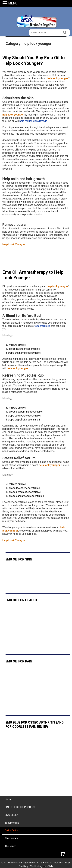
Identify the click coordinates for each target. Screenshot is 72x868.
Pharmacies (11, 838)
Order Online (12, 831)
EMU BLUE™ (11, 815)
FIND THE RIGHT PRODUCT (20, 807)
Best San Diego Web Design (57, 863)
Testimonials (12, 823)
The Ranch (10, 846)
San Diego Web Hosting (31, 866)
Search (65, 32)
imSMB (49, 866)
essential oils (43, 326)
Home (8, 799)
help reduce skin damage (33, 121)
